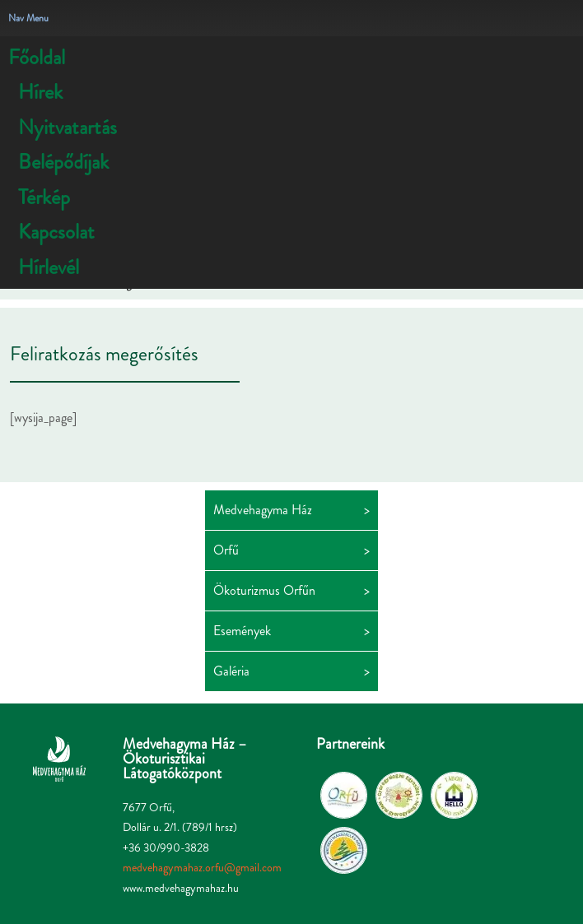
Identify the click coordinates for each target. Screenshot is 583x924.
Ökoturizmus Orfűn (264, 590)
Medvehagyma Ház (263, 510)
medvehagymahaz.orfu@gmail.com (202, 867)
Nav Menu (28, 18)
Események (242, 631)
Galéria (231, 671)
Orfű (226, 550)
